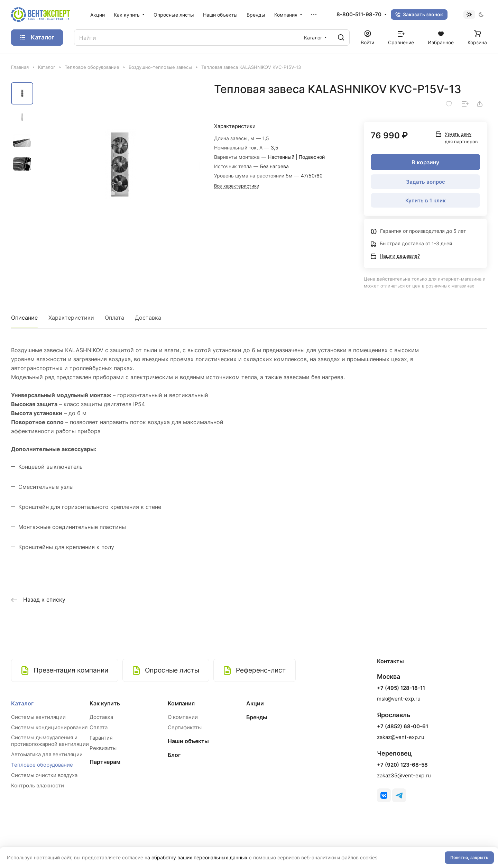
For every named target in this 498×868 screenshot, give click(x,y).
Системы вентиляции (38, 717)
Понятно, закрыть (469, 857)
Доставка (148, 318)
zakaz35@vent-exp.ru (404, 775)
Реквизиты (103, 748)
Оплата (114, 318)
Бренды (257, 717)
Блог (174, 755)
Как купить (105, 703)
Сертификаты (185, 727)
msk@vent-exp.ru (399, 699)
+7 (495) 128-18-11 (401, 688)
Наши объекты (188, 741)
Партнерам (105, 762)
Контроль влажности (38, 785)
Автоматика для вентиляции (47, 754)
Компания (181, 703)
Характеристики (71, 318)
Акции (255, 703)
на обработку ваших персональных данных (196, 857)
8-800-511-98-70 (359, 15)
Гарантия (101, 738)
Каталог (22, 703)
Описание (24, 318)
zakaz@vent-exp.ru (401, 737)
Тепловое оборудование (42, 765)
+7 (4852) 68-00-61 (403, 727)
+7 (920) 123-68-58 (402, 765)
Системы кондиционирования (49, 727)
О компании (183, 717)
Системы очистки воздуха (44, 775)
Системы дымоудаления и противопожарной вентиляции (50, 741)
